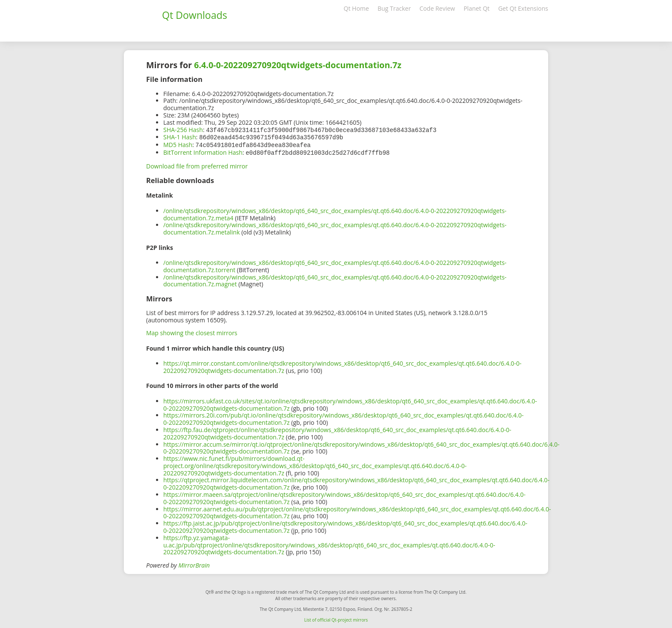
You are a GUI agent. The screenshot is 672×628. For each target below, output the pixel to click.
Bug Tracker (394, 8)
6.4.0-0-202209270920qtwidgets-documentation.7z (298, 65)
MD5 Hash (178, 144)
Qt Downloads (195, 15)
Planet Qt (477, 8)
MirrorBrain (194, 563)
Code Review (437, 8)
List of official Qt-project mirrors (336, 618)
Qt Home (356, 8)
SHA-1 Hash (180, 137)
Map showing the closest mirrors (192, 331)
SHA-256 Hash (183, 130)
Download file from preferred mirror (197, 164)
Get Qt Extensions (523, 8)
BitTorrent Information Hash (203, 151)
